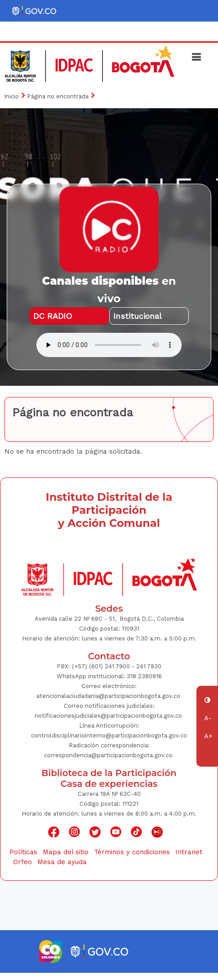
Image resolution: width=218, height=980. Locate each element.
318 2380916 (144, 676)
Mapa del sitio (66, 852)
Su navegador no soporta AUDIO (109, 345)
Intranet (189, 852)
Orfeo (22, 862)
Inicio (12, 96)
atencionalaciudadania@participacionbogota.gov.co (109, 696)
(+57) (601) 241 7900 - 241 (109, 666)
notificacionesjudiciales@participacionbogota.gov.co (108, 716)
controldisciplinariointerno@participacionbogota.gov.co (109, 735)
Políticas (23, 852)
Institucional (138, 316)
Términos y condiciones (132, 852)
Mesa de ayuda (62, 862)
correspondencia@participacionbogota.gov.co (108, 755)
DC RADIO (53, 316)
